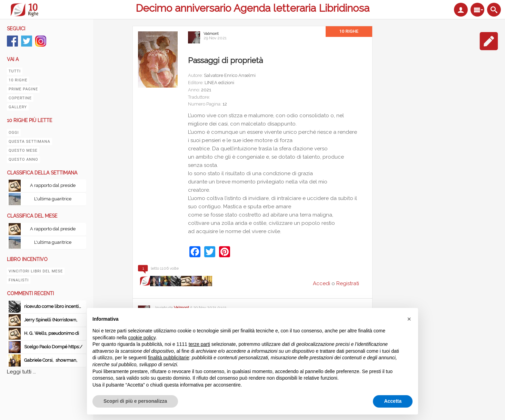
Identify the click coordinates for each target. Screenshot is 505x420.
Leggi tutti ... (21, 372)
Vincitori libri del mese (36, 271)
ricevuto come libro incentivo (54, 306)
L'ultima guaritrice (53, 199)
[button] (409, 319)
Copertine (20, 98)
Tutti (15, 71)
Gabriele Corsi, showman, (51, 360)
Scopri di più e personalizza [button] (135, 401)
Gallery (18, 107)
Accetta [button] (393, 401)
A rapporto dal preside (53, 185)
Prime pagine (23, 89)
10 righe (18, 80)
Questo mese (23, 151)
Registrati (348, 283)
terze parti (199, 344)
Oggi (14, 133)
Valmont (211, 33)
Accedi (321, 283)
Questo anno (23, 159)
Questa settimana (29, 142)
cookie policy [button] (142, 338)
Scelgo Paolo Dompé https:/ (53, 347)
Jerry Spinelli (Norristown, (51, 320)
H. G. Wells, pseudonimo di (52, 333)
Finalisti (19, 280)
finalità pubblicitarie (169, 358)
